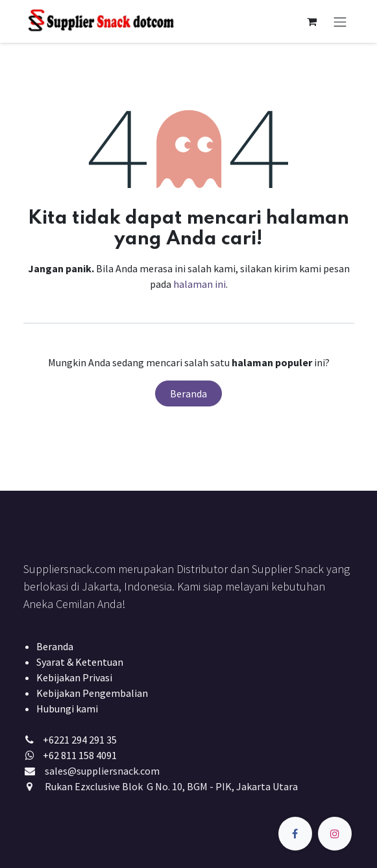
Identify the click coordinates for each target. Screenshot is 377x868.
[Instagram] (335, 834)
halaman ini (200, 284)
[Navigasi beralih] (340, 21)
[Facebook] (295, 834)
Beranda (188, 393)
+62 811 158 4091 (80, 755)
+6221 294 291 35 (80, 740)
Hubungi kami (67, 709)
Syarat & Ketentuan (80, 662)
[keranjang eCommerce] (312, 21)
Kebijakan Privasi (74, 677)
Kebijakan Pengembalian (92, 693)
